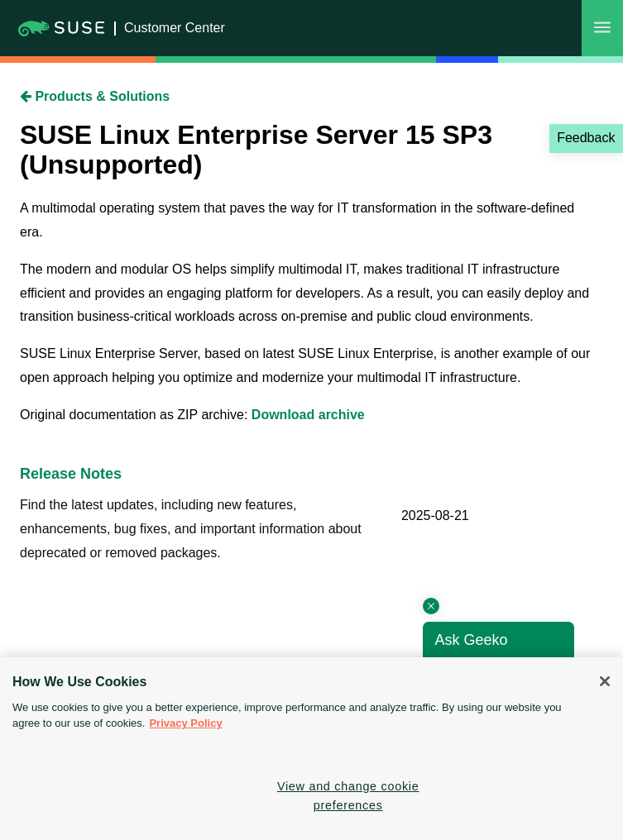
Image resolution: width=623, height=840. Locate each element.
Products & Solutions (95, 96)
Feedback (586, 138)
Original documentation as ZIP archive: (136, 415)
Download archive (308, 415)
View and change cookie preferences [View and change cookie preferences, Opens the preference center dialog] (348, 796)
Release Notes (71, 474)
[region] (311, 749)
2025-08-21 (435, 515)
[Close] (605, 681)
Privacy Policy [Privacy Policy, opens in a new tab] (185, 723)
